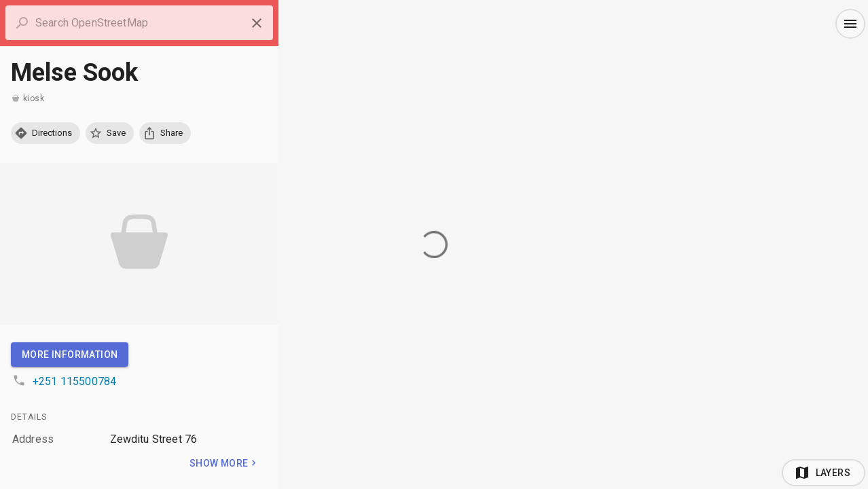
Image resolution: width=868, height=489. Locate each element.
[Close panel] (257, 23)
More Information (70, 355)
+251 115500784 (74, 381)
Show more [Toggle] (225, 463)
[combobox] (139, 23)
